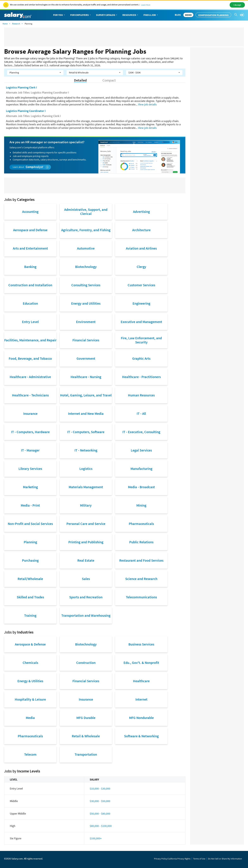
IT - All (141, 414)
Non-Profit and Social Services (30, 524)
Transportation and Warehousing (86, 615)
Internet (141, 699)
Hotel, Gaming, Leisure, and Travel (86, 395)
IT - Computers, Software (86, 432)
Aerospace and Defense (30, 230)
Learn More (146, 5)
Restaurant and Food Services (141, 560)
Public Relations (141, 542)
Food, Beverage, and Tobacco (30, 358)
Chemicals (30, 663)
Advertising (141, 212)
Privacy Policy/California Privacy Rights (172, 859)
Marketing (30, 487)
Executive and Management (141, 322)
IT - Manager (30, 450)
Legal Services (141, 450)
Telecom (30, 754)
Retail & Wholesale (86, 736)
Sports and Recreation (86, 597)
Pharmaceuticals (141, 524)
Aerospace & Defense (30, 644)
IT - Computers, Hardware (30, 432)
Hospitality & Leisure (30, 699)
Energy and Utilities (86, 303)
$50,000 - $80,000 (100, 813)
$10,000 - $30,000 (100, 788)
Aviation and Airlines (141, 248)
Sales (86, 579)
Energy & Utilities (30, 681)
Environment (86, 322)
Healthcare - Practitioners (141, 377)
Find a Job (151, 15)
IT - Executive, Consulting (141, 432)
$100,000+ (96, 838)
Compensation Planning (213, 15)
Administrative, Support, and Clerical (86, 212)
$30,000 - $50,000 (100, 801)
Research (16, 24)
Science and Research (141, 579)
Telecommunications (141, 597)
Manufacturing (141, 469)
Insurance (30, 414)
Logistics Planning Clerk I (21, 87)
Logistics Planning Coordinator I (26, 111)
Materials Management (86, 487)
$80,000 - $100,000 (101, 826)
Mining (141, 505)
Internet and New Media (86, 414)
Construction (86, 663)
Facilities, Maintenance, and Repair (30, 340)
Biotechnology (86, 267)
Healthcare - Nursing (86, 377)
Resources (131, 15)
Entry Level (30, 322)
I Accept (237, 5)
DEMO (188, 15)
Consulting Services (86, 285)
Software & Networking (141, 736)
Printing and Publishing (86, 542)
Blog (178, 15)
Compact (109, 80)
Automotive (86, 248)
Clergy (141, 267)
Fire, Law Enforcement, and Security (141, 340)
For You (59, 15)
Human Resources (141, 395)
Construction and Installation (30, 285)
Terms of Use (199, 859)
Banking (30, 267)
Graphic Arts (141, 358)
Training (30, 615)
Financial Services (86, 340)
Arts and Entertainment (30, 248)
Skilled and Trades (30, 597)
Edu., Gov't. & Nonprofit (141, 663)
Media (30, 718)
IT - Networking (86, 450)
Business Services (141, 644)
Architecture (141, 230)
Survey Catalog (107, 15)
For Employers (81, 15)
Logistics (86, 469)
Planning (30, 542)
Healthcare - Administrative (30, 377)
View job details (147, 104)
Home (5, 24)
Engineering (141, 303)
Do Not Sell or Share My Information (225, 859)
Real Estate (86, 560)
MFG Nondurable (141, 718)
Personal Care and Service (86, 524)
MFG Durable (86, 718)
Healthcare (141, 681)
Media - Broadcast (141, 487)
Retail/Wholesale (30, 579)
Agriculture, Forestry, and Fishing (86, 230)
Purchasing (30, 560)
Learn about (31, 167)
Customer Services (141, 285)
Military (86, 505)
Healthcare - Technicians (30, 395)
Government (86, 358)
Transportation (86, 754)
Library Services (30, 469)
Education (30, 303)
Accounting (30, 212)
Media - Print (30, 505)
